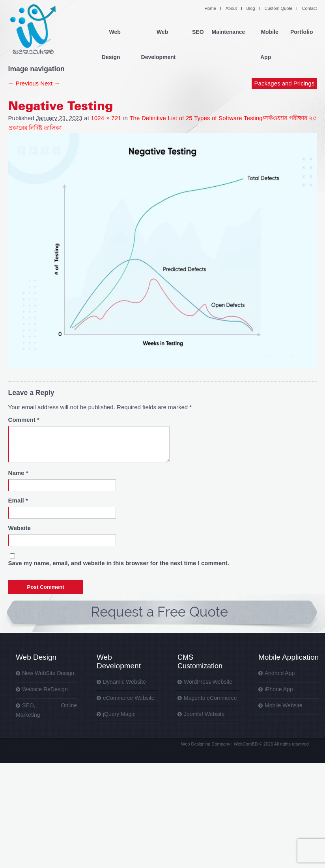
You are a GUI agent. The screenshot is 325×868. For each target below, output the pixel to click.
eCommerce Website (129, 698)
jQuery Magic (119, 714)
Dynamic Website (124, 682)
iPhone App (279, 689)
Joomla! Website (204, 714)
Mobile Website (283, 705)
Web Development (160, 32)
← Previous (24, 83)
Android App (280, 673)
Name (18, 473)
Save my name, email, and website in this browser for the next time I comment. (119, 563)
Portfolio (302, 32)
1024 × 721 (106, 118)
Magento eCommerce (210, 698)
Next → (50, 83)
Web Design (113, 32)
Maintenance (228, 32)
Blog (251, 8)
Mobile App (268, 32)
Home (210, 8)
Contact (309, 8)
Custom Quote (279, 8)
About (231, 8)
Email (18, 500)
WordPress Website (208, 682)
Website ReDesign (45, 689)
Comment (24, 420)
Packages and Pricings (285, 58)
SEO (198, 32)
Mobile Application (289, 657)
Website (20, 528)
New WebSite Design (48, 673)
